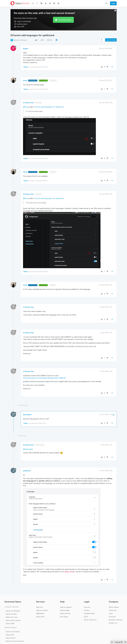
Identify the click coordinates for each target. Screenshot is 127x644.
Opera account (42, 610)
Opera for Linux (12, 617)
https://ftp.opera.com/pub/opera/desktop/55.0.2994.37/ (44, 378)
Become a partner (116, 620)
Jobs (111, 613)
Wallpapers (40, 613)
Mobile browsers (10, 627)
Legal (87, 602)
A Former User (28, 103)
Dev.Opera (64, 617)
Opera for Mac (11, 614)
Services (41, 602)
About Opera (114, 607)
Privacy (87, 610)
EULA (86, 617)
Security (87, 607)
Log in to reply (111, 40)
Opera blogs (65, 610)
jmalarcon (27, 471)
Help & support (66, 607)
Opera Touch (11, 638)
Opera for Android (13, 632)
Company (114, 602)
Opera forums (65, 613)
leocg (25, 80)
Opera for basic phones (15, 641)
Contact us (113, 623)
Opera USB (10, 623)
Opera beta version (13, 620)
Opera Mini (10, 635)
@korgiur (53, 80)
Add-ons (40, 607)
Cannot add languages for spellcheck (49, 107)
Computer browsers (12, 607)
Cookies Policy (89, 613)
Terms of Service (90, 620)
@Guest (53, 172)
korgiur (26, 48)
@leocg (38, 103)
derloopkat (27, 415)
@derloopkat (40, 445)
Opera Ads (40, 617)
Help (62, 602)
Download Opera (65, 20)
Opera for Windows (20, 40)
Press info (113, 610)
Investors (112, 617)
